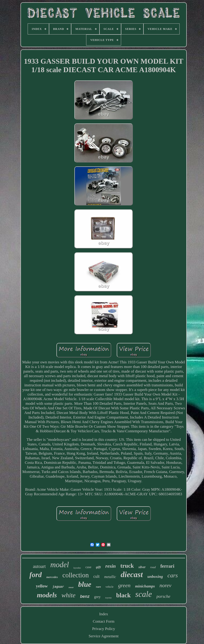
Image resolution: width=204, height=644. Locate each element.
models (47, 595)
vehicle (109, 587)
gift (98, 567)
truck (127, 566)
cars (173, 575)
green (124, 585)
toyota (108, 598)
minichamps (145, 586)
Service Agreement (104, 636)
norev (166, 586)
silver (142, 567)
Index (104, 614)
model (60, 565)
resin (111, 566)
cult (96, 576)
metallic (110, 577)
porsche (163, 596)
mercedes (52, 577)
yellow (42, 586)
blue (85, 584)
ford (36, 575)
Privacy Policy (104, 629)
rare (99, 587)
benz (85, 596)
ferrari (167, 566)
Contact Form (104, 621)
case (88, 567)
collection (76, 575)
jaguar (58, 587)
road (153, 567)
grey (97, 597)
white (68, 595)
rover (71, 587)
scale (144, 594)
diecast (132, 574)
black (124, 595)
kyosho (77, 568)
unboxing (155, 577)
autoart (39, 566)
